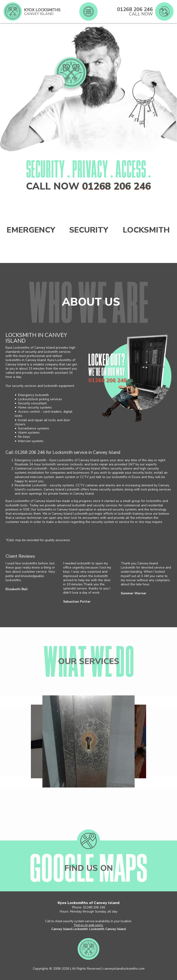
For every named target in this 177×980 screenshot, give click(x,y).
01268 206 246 (117, 186)
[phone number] (145, 11)
